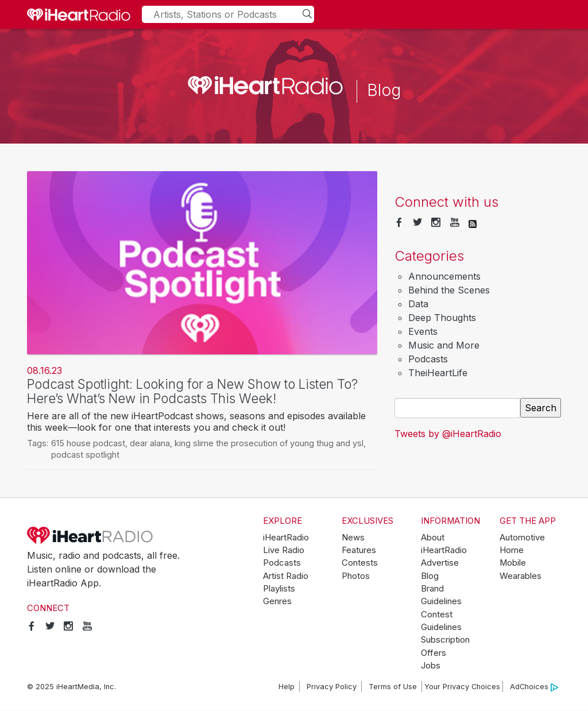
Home (512, 550)
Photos (356, 576)
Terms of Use (393, 687)
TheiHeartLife (438, 373)
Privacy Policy (332, 687)
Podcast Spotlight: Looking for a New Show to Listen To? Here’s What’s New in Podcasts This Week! (192, 391)
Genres (277, 601)
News (353, 538)
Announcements (444, 276)
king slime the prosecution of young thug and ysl (269, 443)
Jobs (431, 666)
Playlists (279, 589)
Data (418, 304)
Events (423, 331)
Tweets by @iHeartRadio (448, 434)
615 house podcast (88, 443)
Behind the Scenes (449, 290)
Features (359, 550)
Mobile (513, 563)
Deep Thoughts (442, 318)
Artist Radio (286, 576)
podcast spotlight (85, 455)
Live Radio (284, 550)
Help (287, 687)
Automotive (522, 538)
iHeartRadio (90, 535)
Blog (430, 576)
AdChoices (534, 687)
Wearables (521, 576)
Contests (360, 563)
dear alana (150, 443)
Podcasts (428, 359)
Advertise (440, 563)
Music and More (444, 345)
